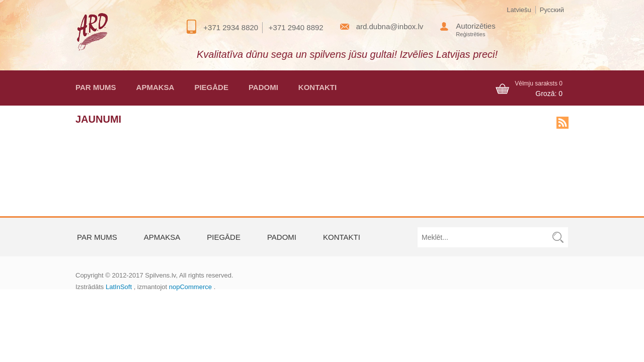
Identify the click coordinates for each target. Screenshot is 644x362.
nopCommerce (190, 287)
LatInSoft (119, 287)
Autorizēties (475, 26)
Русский (552, 10)
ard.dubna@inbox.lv (390, 26)
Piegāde (211, 87)
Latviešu (519, 10)
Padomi (263, 87)
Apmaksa (155, 87)
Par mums (96, 87)
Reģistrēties (470, 34)
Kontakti (317, 87)
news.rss (562, 123)
